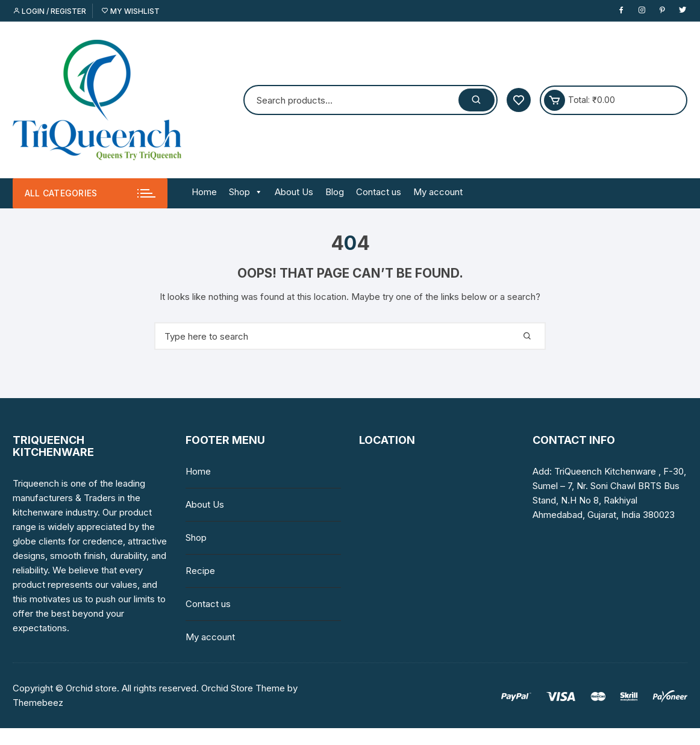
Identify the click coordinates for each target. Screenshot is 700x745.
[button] (256, 192)
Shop (246, 192)
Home (204, 192)
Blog (335, 192)
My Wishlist (130, 11)
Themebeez (38, 703)
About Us (294, 192)
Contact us (379, 192)
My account (438, 192)
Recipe (200, 571)
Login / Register (49, 11)
